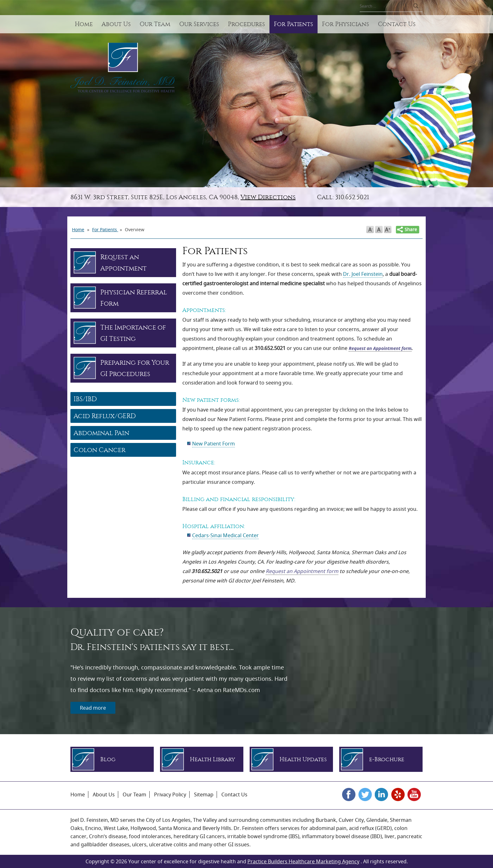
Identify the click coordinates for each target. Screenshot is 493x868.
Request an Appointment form (380, 348)
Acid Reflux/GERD (105, 416)
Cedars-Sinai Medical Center (225, 535)
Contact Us (397, 24)
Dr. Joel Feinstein (363, 274)
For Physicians (346, 24)
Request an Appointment (123, 263)
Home (84, 24)
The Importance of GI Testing (133, 333)
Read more (93, 708)
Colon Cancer (100, 450)
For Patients (294, 24)
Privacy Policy (170, 794)
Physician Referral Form (134, 298)
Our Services (199, 24)
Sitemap (204, 794)
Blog (108, 759)
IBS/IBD (85, 399)
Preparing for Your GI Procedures (135, 368)
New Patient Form (213, 444)
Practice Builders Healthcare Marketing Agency (303, 861)
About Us (116, 24)
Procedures (246, 24)
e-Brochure (387, 759)
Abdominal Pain (101, 433)
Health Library (213, 759)
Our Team (155, 24)
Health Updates (303, 759)
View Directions (268, 197)
